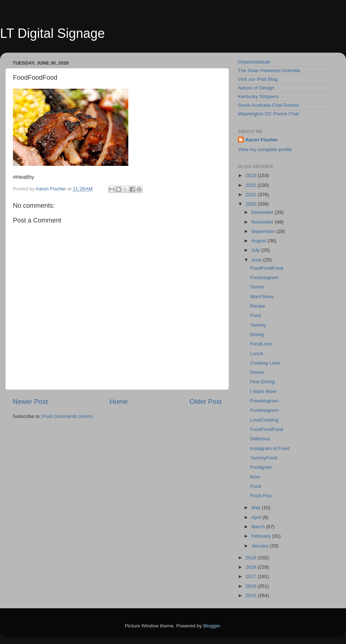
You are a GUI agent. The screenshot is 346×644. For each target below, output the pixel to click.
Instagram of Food (270, 448)
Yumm (257, 287)
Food (256, 315)
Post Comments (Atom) (68, 416)
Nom (255, 477)
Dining (257, 334)
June (257, 260)
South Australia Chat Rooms (269, 105)
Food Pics (261, 496)
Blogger (212, 626)
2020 (252, 204)
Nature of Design (256, 88)
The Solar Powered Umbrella (269, 70)
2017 (252, 576)
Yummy (258, 325)
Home (119, 402)
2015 (252, 596)
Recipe (258, 306)
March (259, 527)
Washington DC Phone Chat (268, 114)
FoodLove (261, 344)
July (256, 250)
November (263, 222)
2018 (252, 567)
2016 (252, 586)
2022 (252, 185)
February (262, 536)
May (256, 508)
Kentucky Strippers (258, 96)
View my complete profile (265, 149)
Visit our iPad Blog (258, 79)
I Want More (263, 391)
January (261, 546)
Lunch (257, 354)
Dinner (257, 372)
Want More (262, 297)
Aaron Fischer (261, 140)
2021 (252, 195)
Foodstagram (265, 277)
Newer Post (30, 402)
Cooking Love (265, 363)
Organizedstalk (254, 62)
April (257, 517)
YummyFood (264, 458)
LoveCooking (264, 420)
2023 (252, 175)
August (259, 241)
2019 (252, 558)
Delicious (260, 439)
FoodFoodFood (267, 268)
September (264, 231)
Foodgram (261, 467)
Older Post (206, 402)
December (263, 212)
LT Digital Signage (52, 33)
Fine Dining (262, 382)
